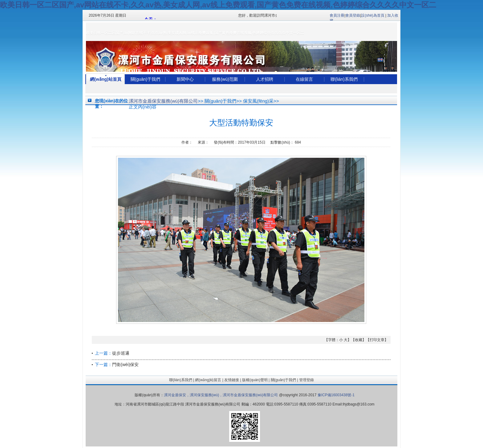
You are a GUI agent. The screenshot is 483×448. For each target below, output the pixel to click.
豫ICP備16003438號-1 (335, 395)
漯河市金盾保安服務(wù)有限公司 (163, 101)
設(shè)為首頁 (373, 15)
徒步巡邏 (121, 353)
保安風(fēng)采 (258, 101)
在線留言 (304, 79)
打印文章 (377, 340)
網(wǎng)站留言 (208, 380)
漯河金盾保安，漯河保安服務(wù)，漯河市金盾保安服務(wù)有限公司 (221, 395)
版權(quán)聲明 (255, 380)
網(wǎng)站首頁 (106, 79)
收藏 (359, 340)
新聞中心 (185, 79)
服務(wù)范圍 (225, 79)
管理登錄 (306, 380)
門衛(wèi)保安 (125, 365)
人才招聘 (265, 79)
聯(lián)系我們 (344, 79)
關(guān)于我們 (145, 79)
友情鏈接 (232, 380)
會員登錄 (353, 15)
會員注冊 (337, 15)
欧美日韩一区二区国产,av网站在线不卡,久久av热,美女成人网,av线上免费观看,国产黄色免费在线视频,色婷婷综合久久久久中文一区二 (218, 5)
